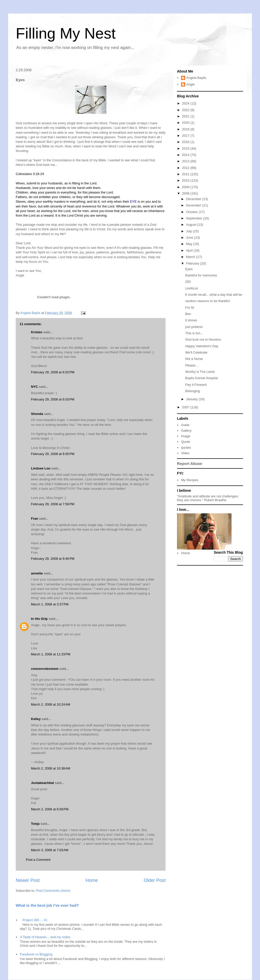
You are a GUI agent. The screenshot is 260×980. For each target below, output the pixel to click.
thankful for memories (201, 275)
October (192, 212)
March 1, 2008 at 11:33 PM (51, 654)
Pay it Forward (196, 385)
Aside (185, 425)
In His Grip (39, 619)
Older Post (155, 880)
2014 (186, 155)
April (190, 250)
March (191, 257)
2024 (186, 103)
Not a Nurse (194, 359)
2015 (186, 148)
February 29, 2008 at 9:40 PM (53, 559)
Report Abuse (190, 463)
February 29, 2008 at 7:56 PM (53, 504)
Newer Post (28, 880)
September (195, 218)
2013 (186, 161)
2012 (186, 168)
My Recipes (190, 480)
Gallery (186, 431)
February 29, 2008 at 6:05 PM (53, 454)
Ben (188, 314)
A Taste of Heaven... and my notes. (45, 937)
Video (185, 453)
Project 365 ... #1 (35, 920)
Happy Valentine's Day (202, 346)
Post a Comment (38, 860)
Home (92, 880)
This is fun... (194, 333)
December (194, 199)
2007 (186, 407)
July (190, 231)
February (193, 263)
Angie (190, 84)
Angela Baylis (196, 78)
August (192, 225)
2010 (186, 180)
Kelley (36, 719)
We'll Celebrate (196, 352)
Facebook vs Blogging (36, 954)
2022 (186, 110)
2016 (186, 142)
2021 (186, 116)
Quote (185, 442)
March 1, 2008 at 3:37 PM (50, 604)
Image (186, 436)
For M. (190, 308)
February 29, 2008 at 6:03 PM (53, 399)
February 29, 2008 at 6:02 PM (53, 372)
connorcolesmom (45, 669)
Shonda (37, 414)
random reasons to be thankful (207, 301)
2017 (186, 136)
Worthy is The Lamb (200, 372)
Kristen (37, 332)
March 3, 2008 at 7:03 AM (50, 850)
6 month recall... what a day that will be (214, 295)
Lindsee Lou (41, 468)
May (190, 244)
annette (37, 573)
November (194, 205)
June (190, 238)
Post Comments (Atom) (53, 891)
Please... (192, 365)
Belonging (192, 391)
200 (188, 282)
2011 (186, 174)
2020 (186, 123)
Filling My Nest (66, 33)
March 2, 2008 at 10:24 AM (51, 704)
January (192, 399)
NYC (34, 387)
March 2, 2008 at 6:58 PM (50, 809)
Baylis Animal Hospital (201, 378)
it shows (191, 320)
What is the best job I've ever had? (47, 905)
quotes (186, 448)
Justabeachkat (42, 783)
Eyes (189, 269)
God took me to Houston (203, 339)
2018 (186, 129)
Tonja (35, 824)
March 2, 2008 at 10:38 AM (51, 768)
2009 (186, 187)
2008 (186, 193)
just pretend (194, 327)
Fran (35, 519)
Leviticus (192, 288)
